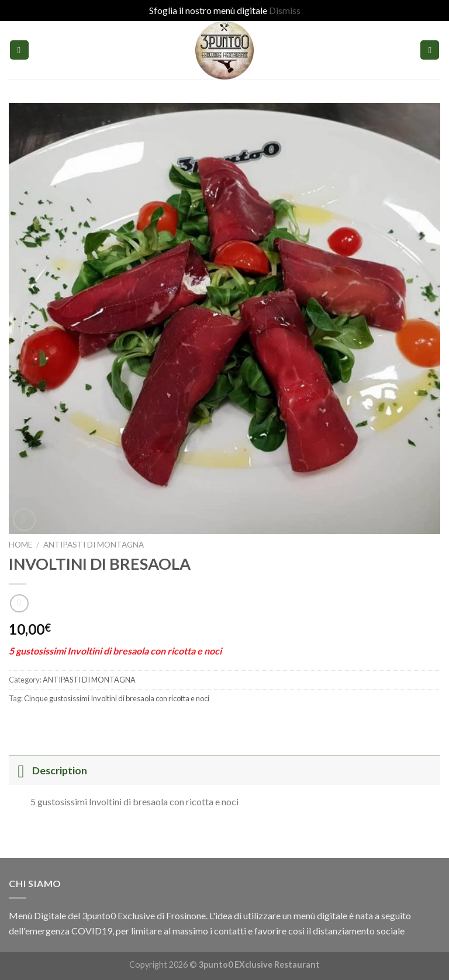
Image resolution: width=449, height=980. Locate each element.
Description (48, 771)
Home (20, 545)
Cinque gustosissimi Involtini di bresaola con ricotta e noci (117, 698)
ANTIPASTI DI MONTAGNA (94, 545)
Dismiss (285, 10)
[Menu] (19, 50)
